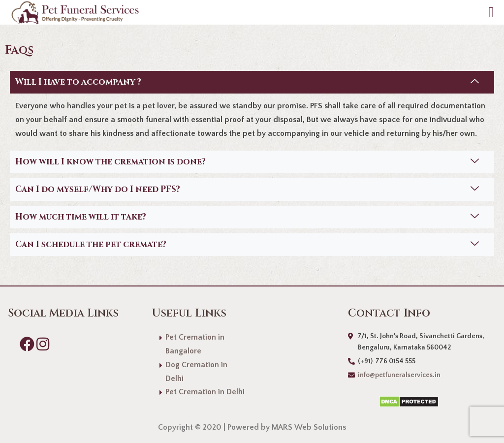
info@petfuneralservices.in (399, 375)
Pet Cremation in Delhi (205, 392)
